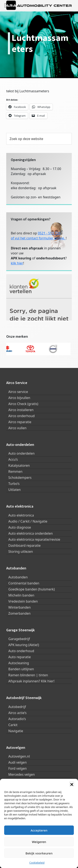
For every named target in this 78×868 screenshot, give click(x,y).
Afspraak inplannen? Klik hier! (31, 681)
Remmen (15, 472)
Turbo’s (14, 484)
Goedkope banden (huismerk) (32, 589)
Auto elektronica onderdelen (31, 533)
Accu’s (13, 459)
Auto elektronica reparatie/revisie (34, 539)
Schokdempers (20, 478)
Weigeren (39, 842)
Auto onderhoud (21, 651)
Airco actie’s (17, 713)
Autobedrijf (17, 707)
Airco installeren (21, 410)
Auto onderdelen (21, 453)
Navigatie (16, 731)
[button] (72, 784)
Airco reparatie (20, 422)
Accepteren (39, 830)
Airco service (18, 392)
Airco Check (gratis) (23, 404)
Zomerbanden (19, 613)
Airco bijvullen (19, 398)
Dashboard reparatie (24, 545)
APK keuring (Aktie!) (24, 645)
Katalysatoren (19, 465)
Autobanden (18, 577)
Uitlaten (14, 490)
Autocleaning (19, 663)
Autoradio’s (17, 719)
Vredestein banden (23, 601)
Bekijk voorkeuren (39, 853)
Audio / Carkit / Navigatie (28, 521)
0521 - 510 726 (49, 233)
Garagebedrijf (19, 639)
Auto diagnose (20, 527)
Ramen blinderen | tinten (28, 675)
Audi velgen (17, 762)
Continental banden (24, 583)
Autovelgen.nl (19, 756)
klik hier (17, 263)
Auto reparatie (20, 657)
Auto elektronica (21, 515)
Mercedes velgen (22, 774)
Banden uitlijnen (21, 669)
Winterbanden (20, 607)
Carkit (13, 725)
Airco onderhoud (22, 416)
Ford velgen (17, 768)
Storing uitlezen (21, 552)
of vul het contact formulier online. (38, 238)
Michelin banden (21, 595)
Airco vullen (17, 428)
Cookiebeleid (37, 863)
